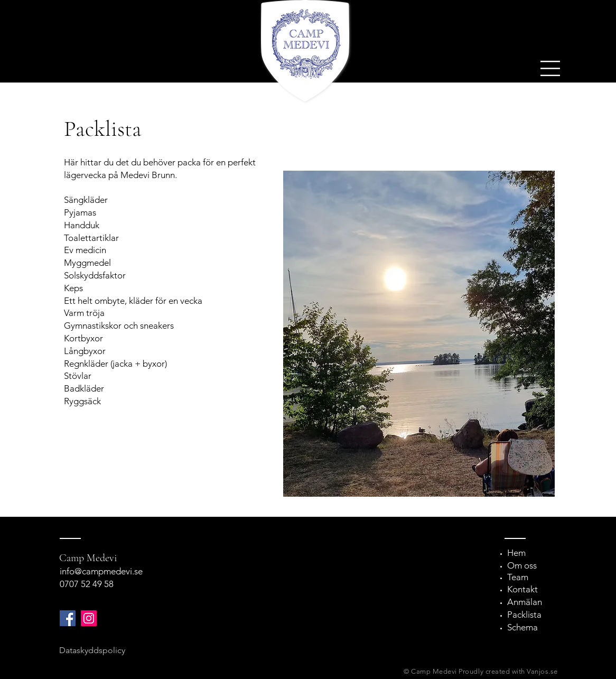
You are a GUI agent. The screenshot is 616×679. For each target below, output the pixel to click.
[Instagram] (89, 618)
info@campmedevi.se (101, 571)
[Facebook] (68, 618)
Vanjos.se (542, 671)
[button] (550, 68)
